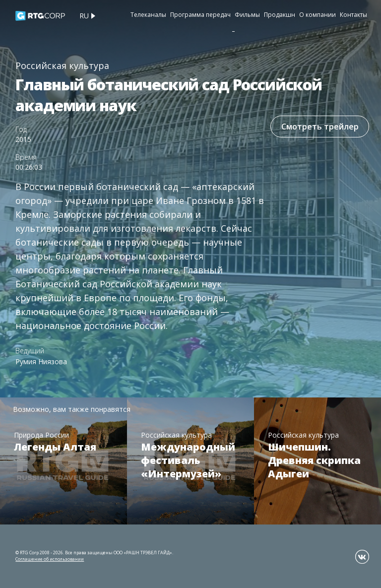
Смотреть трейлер (319, 127)
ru (84, 16)
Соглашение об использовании (50, 559)
